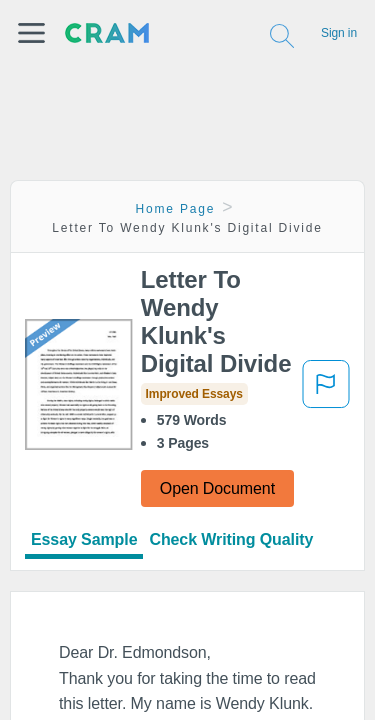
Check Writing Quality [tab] (231, 539)
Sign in (339, 33)
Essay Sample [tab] (84, 539)
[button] (31, 33)
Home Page (176, 209)
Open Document (217, 488)
